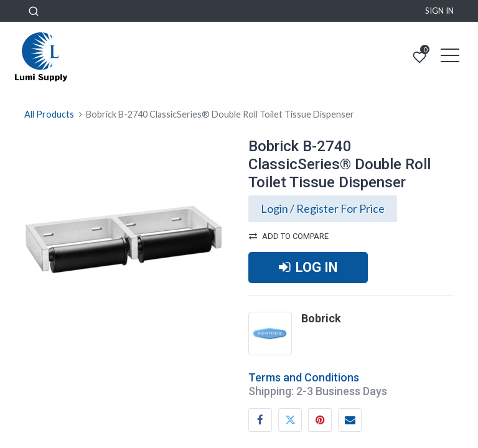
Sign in (439, 11)
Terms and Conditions (304, 377)
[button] (34, 11)
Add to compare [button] (289, 236)
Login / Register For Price (323, 208)
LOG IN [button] (308, 267)
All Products (49, 114)
